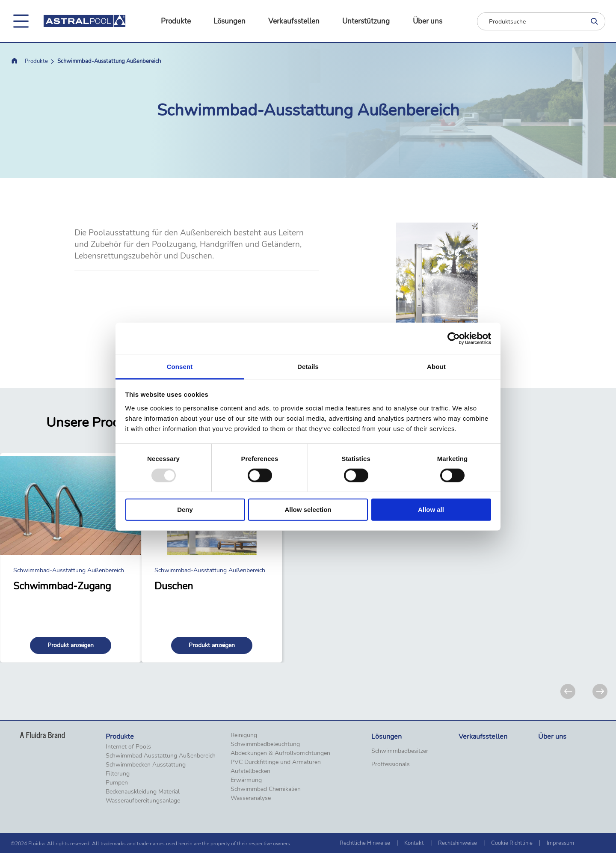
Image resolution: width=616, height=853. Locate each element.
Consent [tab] (180, 366)
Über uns (428, 21)
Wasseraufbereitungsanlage (143, 801)
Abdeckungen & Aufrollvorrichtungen (280, 753)
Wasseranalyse (251, 798)
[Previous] (568, 691)
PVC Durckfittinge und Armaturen (276, 762)
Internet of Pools (128, 747)
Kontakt (414, 843)
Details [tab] (308, 366)
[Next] (600, 691)
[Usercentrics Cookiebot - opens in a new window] (454, 339)
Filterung (118, 774)
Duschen (174, 586)
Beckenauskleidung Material (143, 792)
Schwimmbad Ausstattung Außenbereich (161, 756)
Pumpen (117, 783)
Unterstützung (366, 21)
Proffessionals (391, 764)
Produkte (176, 21)
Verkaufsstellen (294, 21)
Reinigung (244, 735)
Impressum (560, 843)
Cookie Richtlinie (512, 843)
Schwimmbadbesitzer (400, 751)
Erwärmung (246, 780)
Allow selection (308, 510)
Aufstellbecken (250, 771)
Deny (185, 510)
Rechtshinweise (458, 843)
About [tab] (436, 366)
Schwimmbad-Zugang (62, 586)
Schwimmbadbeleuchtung (265, 744)
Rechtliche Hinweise (365, 843)
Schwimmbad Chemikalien (266, 789)
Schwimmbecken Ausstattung (146, 765)
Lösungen (230, 21)
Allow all (431, 510)
